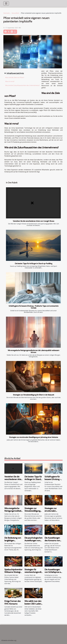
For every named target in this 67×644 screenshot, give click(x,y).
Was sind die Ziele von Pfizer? (15, 77)
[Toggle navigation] (6, 3)
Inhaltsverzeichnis (15, 73)
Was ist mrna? (10, 81)
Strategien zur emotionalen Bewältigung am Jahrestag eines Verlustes (34, 437)
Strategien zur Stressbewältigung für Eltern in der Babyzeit (34, 395)
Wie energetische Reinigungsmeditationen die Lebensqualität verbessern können (34, 351)
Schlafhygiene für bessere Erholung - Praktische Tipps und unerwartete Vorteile (34, 307)
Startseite (7, 13)
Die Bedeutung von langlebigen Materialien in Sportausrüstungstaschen (15, 542)
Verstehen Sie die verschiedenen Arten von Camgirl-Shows (34, 221)
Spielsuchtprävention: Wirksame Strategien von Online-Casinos (14, 572)
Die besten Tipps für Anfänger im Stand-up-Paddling (33, 264)
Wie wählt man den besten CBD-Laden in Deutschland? (33, 604)
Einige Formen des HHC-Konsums (13, 602)
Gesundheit (15, 13)
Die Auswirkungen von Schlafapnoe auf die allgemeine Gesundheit (54, 573)
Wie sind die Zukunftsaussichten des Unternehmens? (23, 85)
